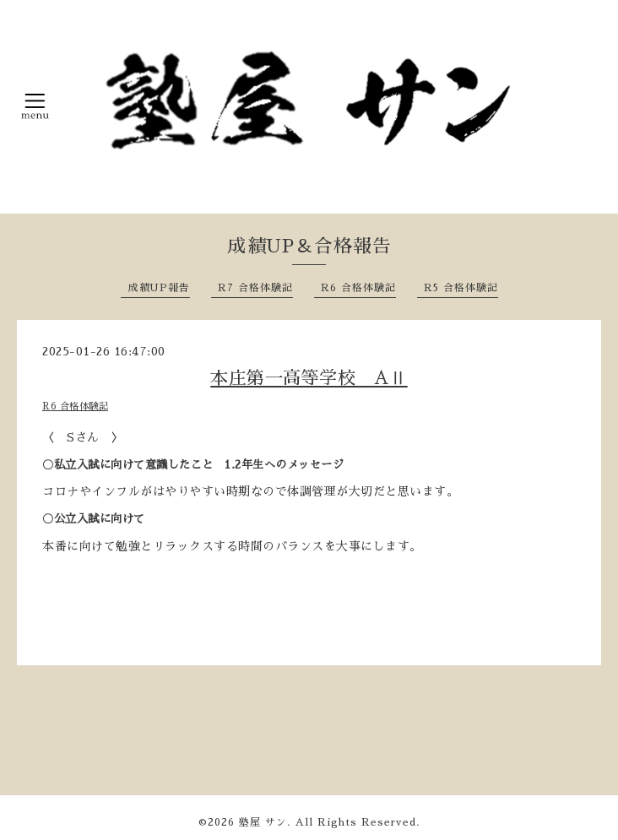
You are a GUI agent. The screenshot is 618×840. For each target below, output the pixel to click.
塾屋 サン (263, 822)
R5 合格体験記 (461, 288)
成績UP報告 (159, 288)
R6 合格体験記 (358, 288)
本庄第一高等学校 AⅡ (309, 378)
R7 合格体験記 (255, 288)
